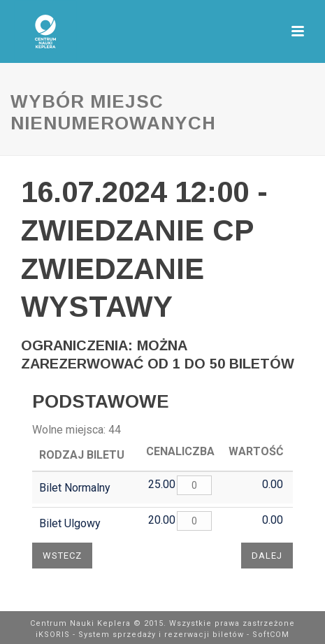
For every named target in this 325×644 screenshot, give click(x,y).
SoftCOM (271, 635)
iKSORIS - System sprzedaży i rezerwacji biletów (140, 635)
